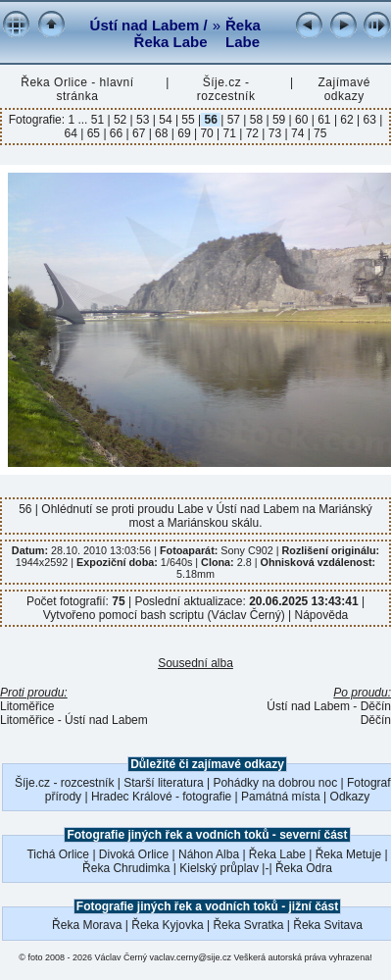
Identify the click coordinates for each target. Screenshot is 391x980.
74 (298, 133)
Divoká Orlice (134, 854)
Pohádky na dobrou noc (275, 783)
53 (143, 120)
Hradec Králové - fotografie (161, 797)
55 (188, 120)
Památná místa (281, 797)
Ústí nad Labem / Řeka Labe (149, 33)
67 (139, 133)
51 (99, 120)
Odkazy (350, 797)
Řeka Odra (304, 868)
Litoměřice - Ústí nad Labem (74, 720)
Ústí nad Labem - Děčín (329, 706)
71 (229, 133)
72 (252, 133)
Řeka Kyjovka (167, 925)
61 (324, 120)
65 (93, 133)
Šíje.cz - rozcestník (226, 89)
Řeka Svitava (328, 925)
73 (274, 133)
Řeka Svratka (248, 925)
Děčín (376, 720)
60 (302, 120)
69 (184, 133)
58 (256, 120)
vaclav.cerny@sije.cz (191, 957)
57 (233, 120)
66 (117, 133)
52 (121, 120)
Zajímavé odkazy (343, 89)
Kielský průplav (219, 868)
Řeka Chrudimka (126, 868)
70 (207, 133)
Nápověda (322, 615)
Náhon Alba (209, 854)
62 (347, 120)
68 (162, 133)
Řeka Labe (243, 33)
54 (166, 120)
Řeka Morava (87, 925)
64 (73, 133)
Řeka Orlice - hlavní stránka (77, 89)
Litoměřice (27, 706)
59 (279, 120)
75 (319, 133)
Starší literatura (163, 783)
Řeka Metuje (348, 854)
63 (369, 120)
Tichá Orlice (58, 854)
